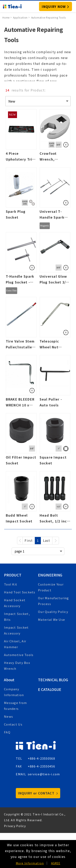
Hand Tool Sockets (20, 592)
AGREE (56, 863)
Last (47, 540)
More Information (30, 863)
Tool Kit (11, 584)
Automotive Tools (19, 655)
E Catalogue (50, 689)
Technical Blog (53, 680)
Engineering (50, 575)
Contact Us (13, 724)
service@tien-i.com (44, 774)
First (29, 540)
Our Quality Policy (53, 612)
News (8, 716)
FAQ (7, 732)
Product (13, 575)
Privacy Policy (15, 826)
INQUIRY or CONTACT (38, 793)
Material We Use (51, 619)
